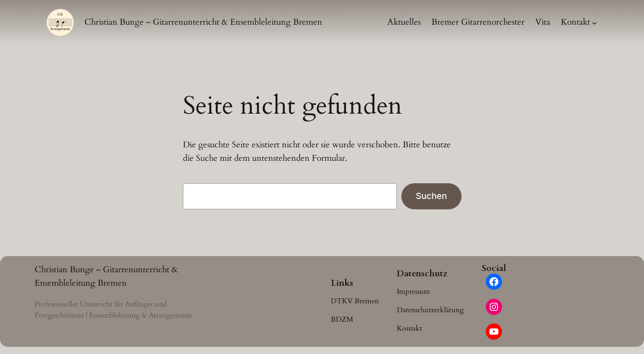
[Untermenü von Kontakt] (595, 22)
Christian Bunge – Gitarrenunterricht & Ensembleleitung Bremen (203, 22)
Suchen (431, 196)
